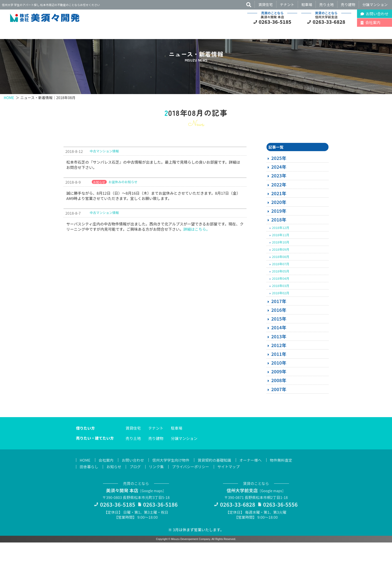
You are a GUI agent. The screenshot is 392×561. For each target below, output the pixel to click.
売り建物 (348, 4)
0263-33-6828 (329, 22)
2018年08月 (281, 274)
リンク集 (158, 485)
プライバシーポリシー (193, 485)
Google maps (152, 509)
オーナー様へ (254, 478)
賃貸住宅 (265, 4)
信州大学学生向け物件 (173, 478)
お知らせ (114, 485)
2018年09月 (281, 267)
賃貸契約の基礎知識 (217, 478)
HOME (9, 114)
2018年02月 (281, 311)
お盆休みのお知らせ (123, 199)
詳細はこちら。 (196, 247)
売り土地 (326, 4)
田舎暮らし (89, 485)
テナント (287, 4)
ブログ (136, 485)
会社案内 (107, 478)
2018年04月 (281, 296)
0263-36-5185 (275, 22)
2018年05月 (281, 289)
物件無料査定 (285, 478)
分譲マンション (375, 4)
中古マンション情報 (104, 169)
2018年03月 (281, 303)
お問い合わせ (134, 478)
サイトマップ (231, 485)
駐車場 (307, 4)
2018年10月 (281, 260)
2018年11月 (281, 252)
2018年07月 (281, 282)
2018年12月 (281, 245)
